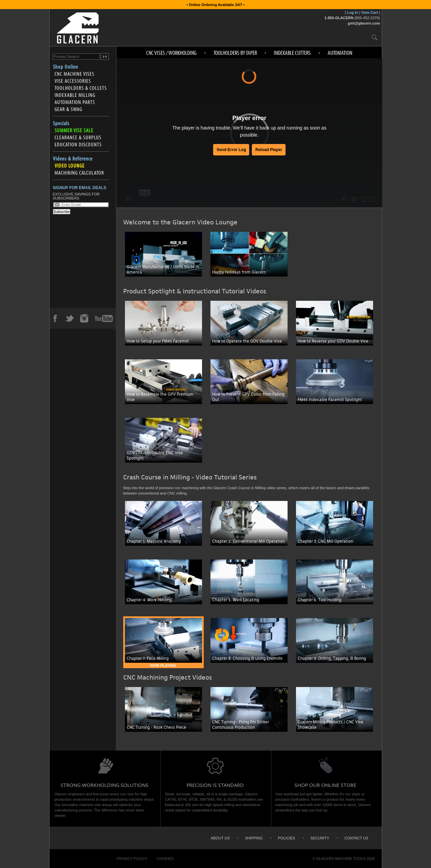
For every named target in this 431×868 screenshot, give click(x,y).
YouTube (104, 318)
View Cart (369, 12)
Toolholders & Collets (81, 88)
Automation (340, 53)
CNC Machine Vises (74, 74)
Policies (287, 838)
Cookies (165, 859)
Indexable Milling (75, 95)
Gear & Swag (68, 109)
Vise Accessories (73, 81)
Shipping (254, 838)
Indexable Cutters (292, 53)
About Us (220, 838)
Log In (352, 12)
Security (320, 838)
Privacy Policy (132, 859)
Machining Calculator (79, 173)
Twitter (69, 318)
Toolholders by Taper (235, 53)
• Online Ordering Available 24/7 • (216, 5)
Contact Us (356, 838)
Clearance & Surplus (78, 137)
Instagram (84, 318)
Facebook (55, 318)
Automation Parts (75, 102)
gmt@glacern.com (364, 23)
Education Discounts (78, 144)
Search (375, 37)
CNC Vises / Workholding (171, 53)
